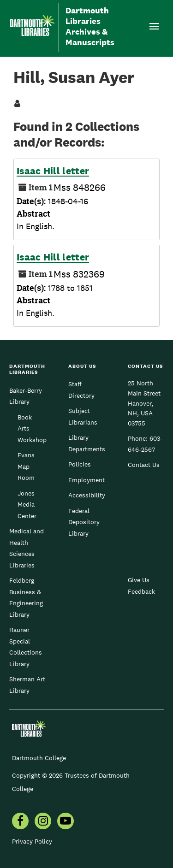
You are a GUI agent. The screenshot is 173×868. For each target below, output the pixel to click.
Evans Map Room (26, 466)
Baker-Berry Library (26, 396)
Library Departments (87, 443)
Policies (80, 464)
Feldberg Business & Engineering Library (26, 597)
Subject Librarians (83, 416)
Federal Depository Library (84, 522)
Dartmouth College (39, 758)
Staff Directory (81, 390)
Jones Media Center (27, 505)
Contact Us (144, 465)
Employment (86, 480)
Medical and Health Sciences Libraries (27, 548)
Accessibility (87, 495)
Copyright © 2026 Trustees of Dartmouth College (71, 782)
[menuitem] (20, 822)
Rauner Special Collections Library (26, 647)
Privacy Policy (32, 841)
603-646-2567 (145, 444)
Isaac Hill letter (53, 171)
